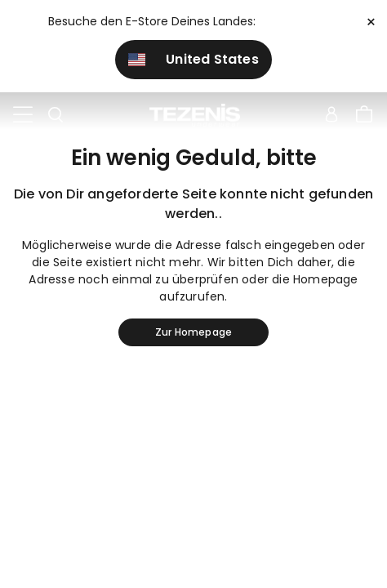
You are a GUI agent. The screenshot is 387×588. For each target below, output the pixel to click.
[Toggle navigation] (23, 115)
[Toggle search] (56, 115)
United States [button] (193, 59)
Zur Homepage (193, 332)
